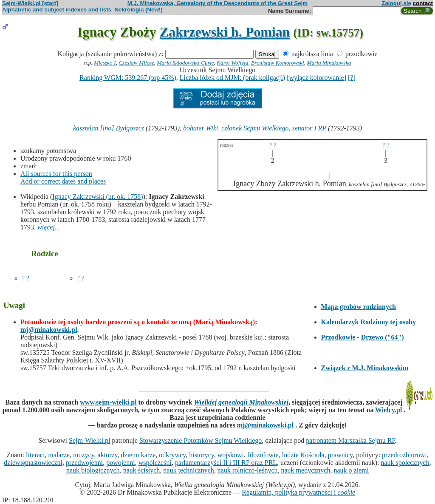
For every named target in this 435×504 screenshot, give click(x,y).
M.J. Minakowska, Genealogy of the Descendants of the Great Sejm (217, 3)
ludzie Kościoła (303, 455)
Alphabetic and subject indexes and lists (57, 10)
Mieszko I (105, 63)
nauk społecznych (405, 463)
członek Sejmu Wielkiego (255, 128)
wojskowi (231, 455)
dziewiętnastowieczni (33, 463)
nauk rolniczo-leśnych (248, 470)
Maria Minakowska (329, 63)
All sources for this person (56, 174)
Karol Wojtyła (232, 63)
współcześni (155, 463)
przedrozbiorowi (404, 455)
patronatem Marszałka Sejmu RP (350, 440)
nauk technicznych (189, 470)
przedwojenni (84, 463)
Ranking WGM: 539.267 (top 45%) (128, 78)
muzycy (84, 455)
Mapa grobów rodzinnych (359, 307)
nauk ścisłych (142, 470)
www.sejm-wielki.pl (108, 402)
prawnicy (340, 455)
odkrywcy (172, 455)
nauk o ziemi (351, 470)
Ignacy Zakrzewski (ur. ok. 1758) (97, 197)
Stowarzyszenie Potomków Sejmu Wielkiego (201, 440)
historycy (202, 455)
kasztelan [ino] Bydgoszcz (109, 128)
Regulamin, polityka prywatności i (298, 492)
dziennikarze (138, 455)
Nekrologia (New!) (138, 10)
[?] (352, 78)
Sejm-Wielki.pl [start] (30, 3)
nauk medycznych (306, 470)
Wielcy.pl (388, 410)
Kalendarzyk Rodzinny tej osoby (369, 322)
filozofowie (263, 455)
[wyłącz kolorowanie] (316, 78)
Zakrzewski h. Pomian (225, 32)
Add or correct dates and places (63, 181)
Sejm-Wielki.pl (90, 440)
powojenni (121, 463)
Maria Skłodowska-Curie (185, 63)
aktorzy (108, 455)
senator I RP (309, 128)
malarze (59, 455)
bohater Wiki (201, 128)
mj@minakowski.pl (49, 330)
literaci (35, 455)
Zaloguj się (396, 3)
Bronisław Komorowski (278, 63)
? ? (25, 278)
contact (423, 3)
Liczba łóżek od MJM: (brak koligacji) (232, 78)
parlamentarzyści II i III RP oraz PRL (226, 463)
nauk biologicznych (93, 470)
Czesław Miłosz (136, 63)
